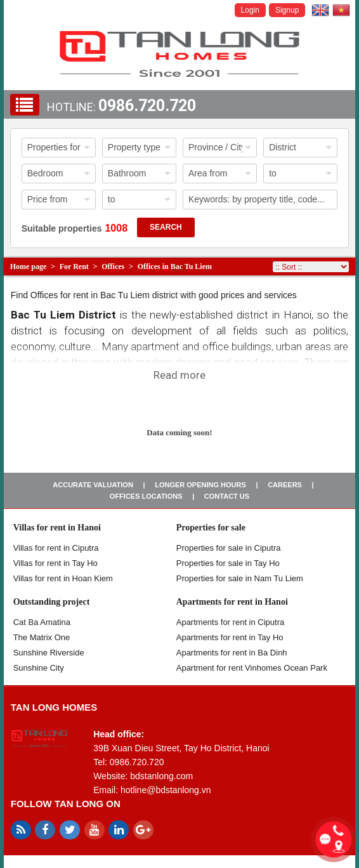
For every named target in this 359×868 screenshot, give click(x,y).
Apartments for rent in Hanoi (232, 602)
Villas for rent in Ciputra (56, 548)
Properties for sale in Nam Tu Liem (240, 578)
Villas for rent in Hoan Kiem (63, 578)
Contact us (227, 496)
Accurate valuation (93, 485)
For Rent (74, 266)
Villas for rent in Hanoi (57, 528)
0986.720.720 (147, 106)
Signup (287, 10)
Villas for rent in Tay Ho (55, 563)
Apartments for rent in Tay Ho (230, 637)
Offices (113, 266)
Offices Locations (146, 496)
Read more (179, 375)
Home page (29, 266)
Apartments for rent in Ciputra (231, 622)
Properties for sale (211, 528)
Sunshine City (39, 668)
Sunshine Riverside (49, 653)
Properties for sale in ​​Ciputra (229, 548)
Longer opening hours (200, 485)
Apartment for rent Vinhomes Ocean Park (252, 668)
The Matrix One (42, 637)
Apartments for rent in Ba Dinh (232, 653)
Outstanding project (52, 602)
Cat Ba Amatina (42, 622)
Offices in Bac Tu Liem (175, 266)
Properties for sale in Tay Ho (228, 563)
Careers (285, 485)
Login (250, 10)
